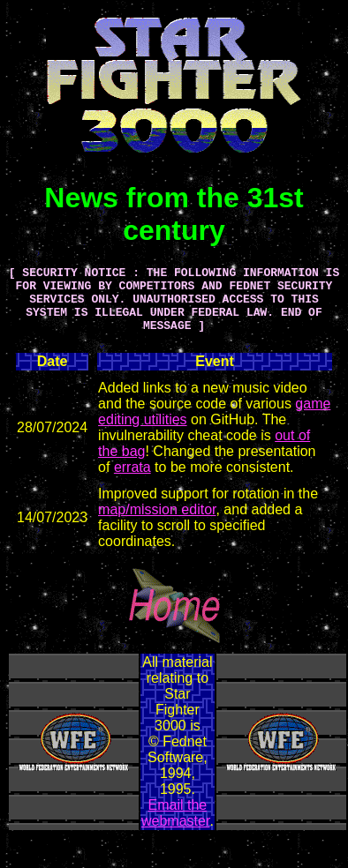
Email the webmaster (175, 826)
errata (132, 480)
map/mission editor (157, 523)
